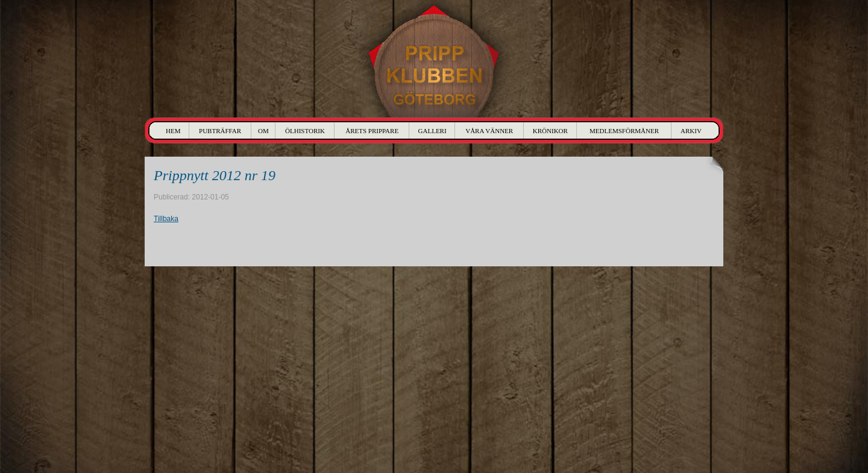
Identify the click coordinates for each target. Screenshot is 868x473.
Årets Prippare (372, 131)
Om (263, 131)
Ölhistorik (305, 131)
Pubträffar (220, 131)
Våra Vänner (489, 131)
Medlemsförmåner (624, 131)
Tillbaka (166, 219)
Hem (173, 131)
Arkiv (691, 131)
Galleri (432, 131)
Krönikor (550, 131)
